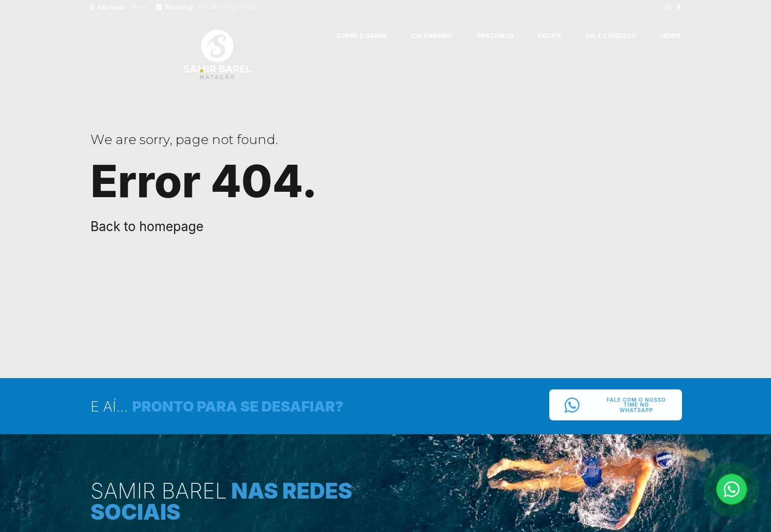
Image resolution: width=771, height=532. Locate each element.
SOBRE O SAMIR (361, 35)
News (671, 35)
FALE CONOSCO (611, 35)
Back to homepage (147, 226)
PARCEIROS (496, 35)
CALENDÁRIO (432, 35)
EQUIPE (550, 35)
